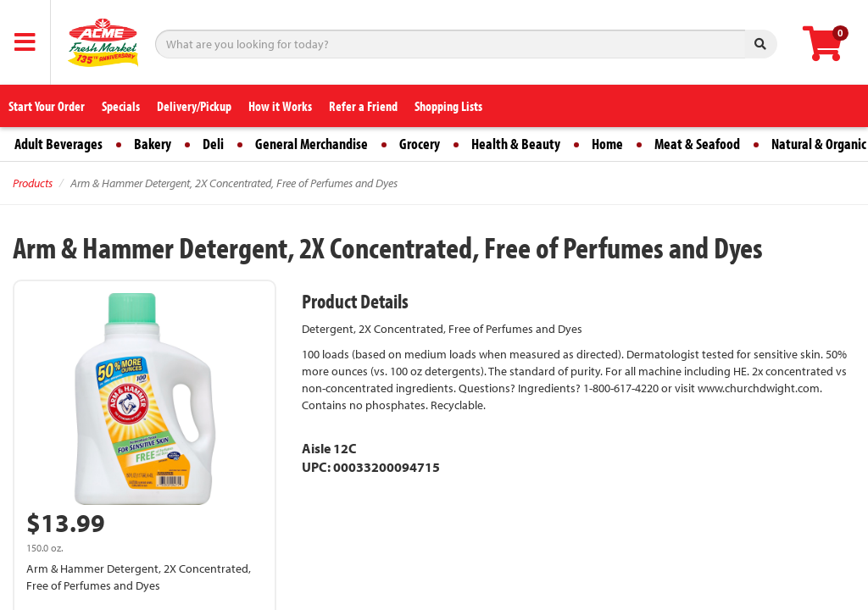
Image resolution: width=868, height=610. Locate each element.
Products (33, 183)
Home (607, 144)
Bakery (153, 144)
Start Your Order (47, 106)
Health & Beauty (516, 144)
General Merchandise (312, 144)
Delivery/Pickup (194, 106)
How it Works (280, 106)
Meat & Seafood (697, 144)
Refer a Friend (363, 106)
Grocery (420, 144)
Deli (213, 144)
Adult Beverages (58, 144)
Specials (121, 106)
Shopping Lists (448, 106)
